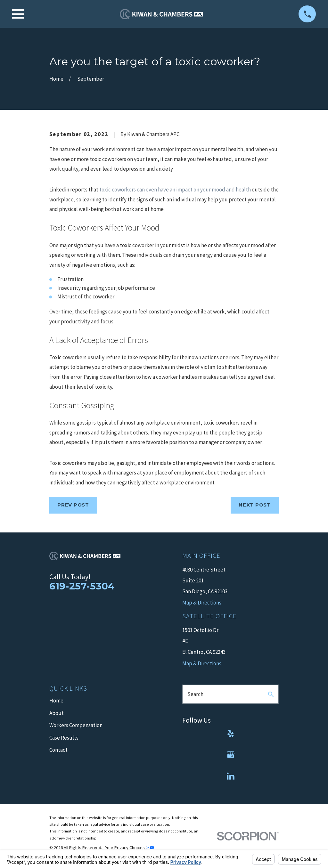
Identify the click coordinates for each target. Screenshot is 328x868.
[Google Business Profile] (231, 755)
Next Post (255, 505)
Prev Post (73, 505)
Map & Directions (202, 663)
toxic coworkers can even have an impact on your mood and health (175, 190)
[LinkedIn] (231, 776)
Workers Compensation (76, 725)
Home (56, 701)
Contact (58, 750)
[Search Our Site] (271, 694)
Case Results (64, 738)
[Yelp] (231, 734)
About (57, 713)
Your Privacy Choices (130, 848)
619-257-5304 (82, 586)
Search (195, 694)
